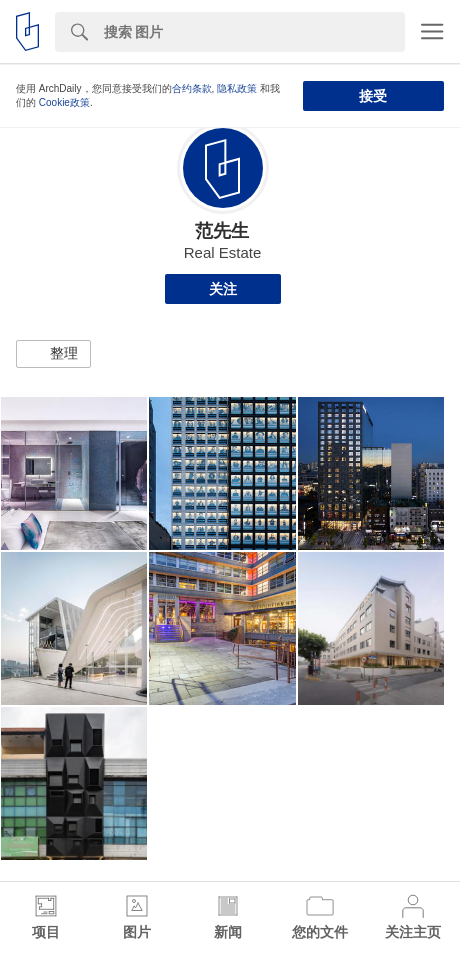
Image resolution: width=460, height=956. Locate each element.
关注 (223, 289)
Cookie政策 (64, 102)
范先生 (222, 231)
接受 (373, 96)
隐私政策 (237, 88)
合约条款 (192, 88)
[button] (53, 354)
